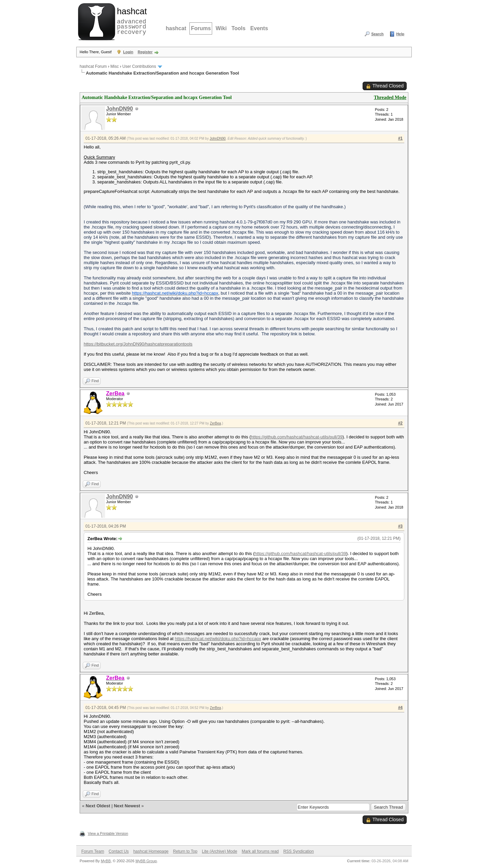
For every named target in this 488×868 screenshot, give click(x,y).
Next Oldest (98, 806)
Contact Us (118, 851)
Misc (115, 66)
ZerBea (215, 423)
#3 (400, 526)
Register (145, 52)
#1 (400, 138)
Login (128, 52)
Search (377, 34)
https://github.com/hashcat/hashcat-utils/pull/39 (297, 437)
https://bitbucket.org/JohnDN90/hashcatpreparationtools (138, 344)
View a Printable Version (108, 833)
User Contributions (139, 66)
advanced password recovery (130, 21)
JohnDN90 (119, 109)
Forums (201, 28)
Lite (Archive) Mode (220, 851)
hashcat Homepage (151, 851)
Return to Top (185, 851)
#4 (400, 708)
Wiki (221, 28)
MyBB (106, 861)
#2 (400, 423)
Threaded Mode (390, 97)
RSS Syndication (299, 851)
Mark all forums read (260, 851)
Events (259, 28)
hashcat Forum (93, 66)
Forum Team (93, 851)
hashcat (176, 28)
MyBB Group (146, 861)
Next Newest (127, 806)
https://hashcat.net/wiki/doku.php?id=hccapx (218, 639)
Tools (238, 28)
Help (400, 34)
